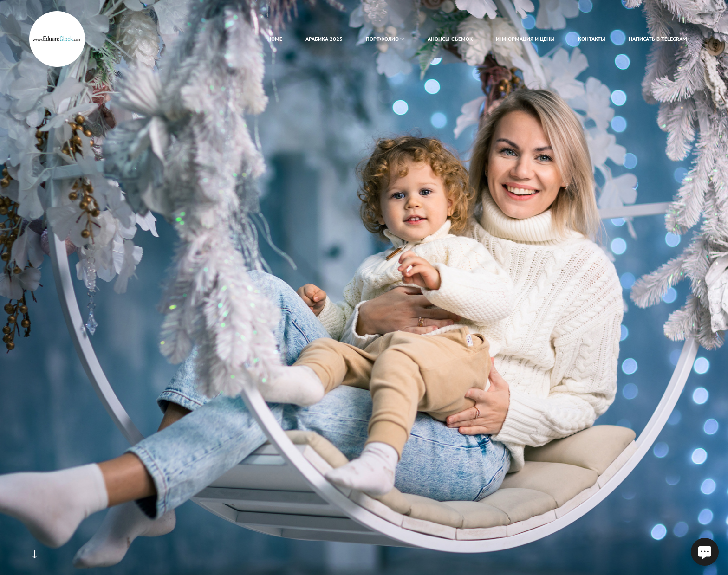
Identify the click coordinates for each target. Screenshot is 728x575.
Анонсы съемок (450, 39)
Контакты (592, 39)
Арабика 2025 (324, 39)
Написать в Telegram (658, 39)
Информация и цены (525, 39)
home (275, 39)
